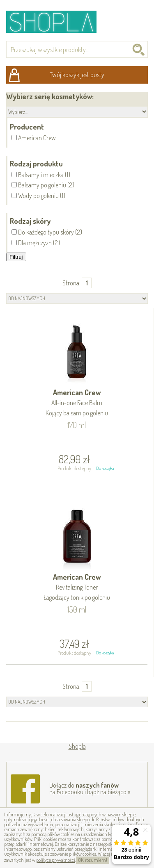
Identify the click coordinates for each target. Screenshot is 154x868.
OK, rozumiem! (93, 860)
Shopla (57, 22)
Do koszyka (105, 468)
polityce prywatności (56, 860)
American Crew (77, 403)
